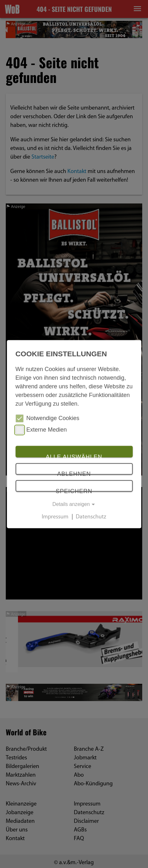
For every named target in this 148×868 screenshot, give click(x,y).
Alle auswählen (74, 456)
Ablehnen (74, 473)
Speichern (74, 490)
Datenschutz (91, 517)
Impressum (55, 517)
